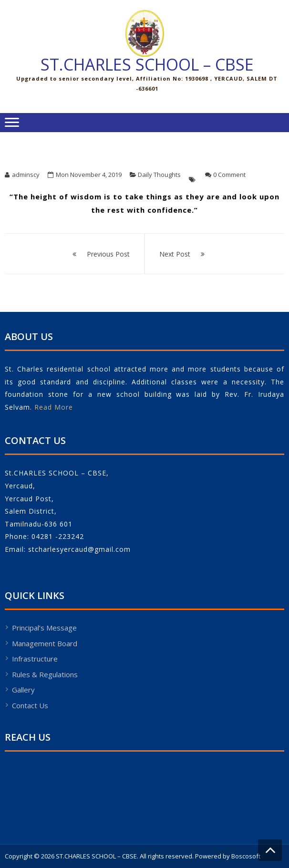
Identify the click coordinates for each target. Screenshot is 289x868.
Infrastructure (35, 659)
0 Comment (229, 175)
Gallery (23, 690)
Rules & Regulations (45, 674)
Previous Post (108, 254)
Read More (54, 407)
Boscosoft (246, 856)
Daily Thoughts (159, 175)
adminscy (26, 175)
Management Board (45, 643)
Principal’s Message (44, 628)
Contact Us (30, 705)
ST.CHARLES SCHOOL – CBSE (147, 64)
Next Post (175, 254)
